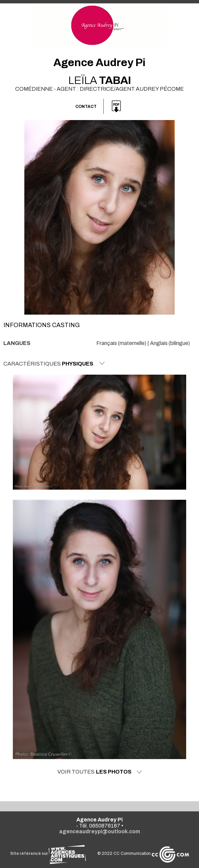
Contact (86, 107)
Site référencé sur (48, 853)
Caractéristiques (54, 364)
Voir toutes (100, 772)
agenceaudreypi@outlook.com (100, 831)
